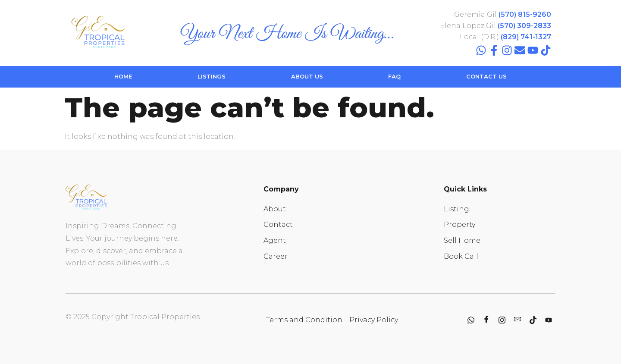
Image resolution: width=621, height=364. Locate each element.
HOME (123, 76)
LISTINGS (212, 76)
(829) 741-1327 (526, 37)
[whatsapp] (471, 320)
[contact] (517, 320)
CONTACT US (486, 76)
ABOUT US (307, 76)
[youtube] (549, 320)
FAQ (394, 76)
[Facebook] (486, 320)
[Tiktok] (533, 320)
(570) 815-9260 (525, 14)
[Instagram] (502, 320)
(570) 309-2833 (524, 26)
